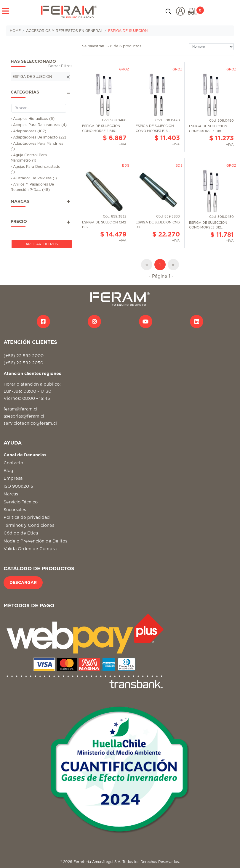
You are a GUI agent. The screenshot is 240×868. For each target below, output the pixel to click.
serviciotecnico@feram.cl (30, 423)
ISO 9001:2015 (18, 486)
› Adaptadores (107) (28, 131)
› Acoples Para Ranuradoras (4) (39, 125)
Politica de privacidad (27, 517)
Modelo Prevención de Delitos (35, 541)
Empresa (13, 478)
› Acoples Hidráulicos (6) (33, 119)
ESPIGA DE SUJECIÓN (128, 31)
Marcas (11, 494)
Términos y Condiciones (29, 525)
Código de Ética (21, 533)
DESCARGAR (23, 583)
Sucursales (15, 510)
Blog (8, 471)
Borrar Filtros (60, 66)
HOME (15, 31)
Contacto (13, 463)
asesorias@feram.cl (24, 416)
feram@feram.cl (20, 409)
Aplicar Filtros (42, 244)
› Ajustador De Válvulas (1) (34, 178)
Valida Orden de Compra (30, 549)
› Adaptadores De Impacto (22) (38, 137)
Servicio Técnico (21, 502)
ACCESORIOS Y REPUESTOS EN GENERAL (64, 31)
